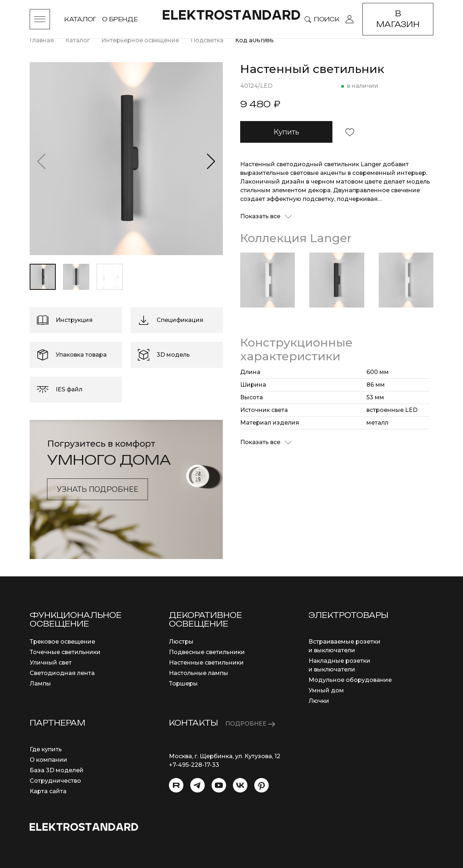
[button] (211, 162)
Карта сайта (48, 791)
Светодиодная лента (62, 673)
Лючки (319, 701)
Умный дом (326, 690)
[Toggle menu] (40, 19)
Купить (286, 132)
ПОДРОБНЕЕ (250, 724)
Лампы (40, 684)
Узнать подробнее (97, 489)
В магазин (398, 19)
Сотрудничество (55, 781)
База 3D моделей (57, 770)
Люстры (181, 642)
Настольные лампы (199, 673)
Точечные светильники (65, 652)
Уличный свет (51, 663)
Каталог (80, 19)
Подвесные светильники (207, 652)
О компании (48, 760)
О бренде (120, 19)
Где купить (46, 749)
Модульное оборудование (350, 680)
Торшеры (183, 684)
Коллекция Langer (296, 238)
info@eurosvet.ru (194, 774)
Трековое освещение (62, 642)
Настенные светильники (206, 663)
